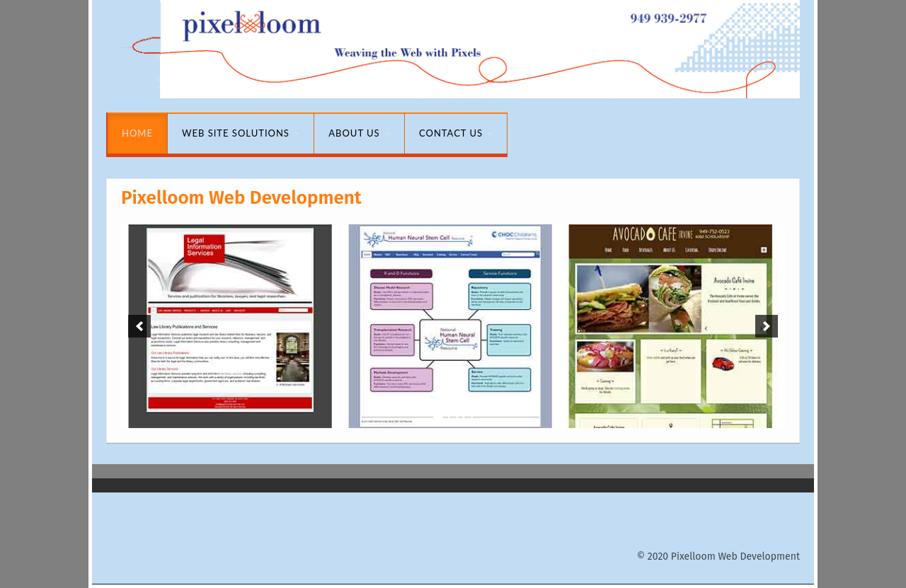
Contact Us (456, 133)
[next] (767, 326)
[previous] (139, 326)
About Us (359, 133)
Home (137, 133)
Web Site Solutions (241, 133)
